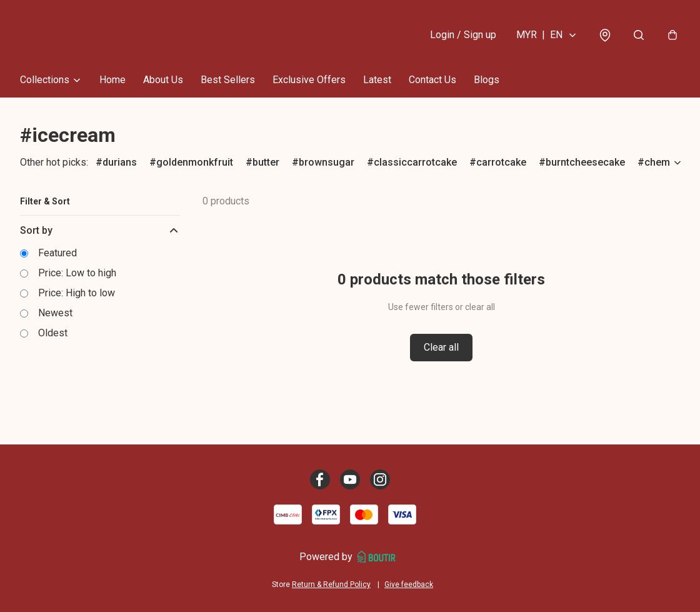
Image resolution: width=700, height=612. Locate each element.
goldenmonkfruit (195, 162)
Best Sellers (228, 80)
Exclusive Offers (309, 80)
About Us (163, 80)
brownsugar (327, 162)
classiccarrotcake (415, 162)
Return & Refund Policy (331, 584)
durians (120, 162)
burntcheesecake (585, 162)
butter (266, 162)
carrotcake (501, 162)
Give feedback (409, 584)
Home (112, 80)
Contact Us (432, 80)
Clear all (441, 347)
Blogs (487, 80)
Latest (377, 80)
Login (463, 35)
